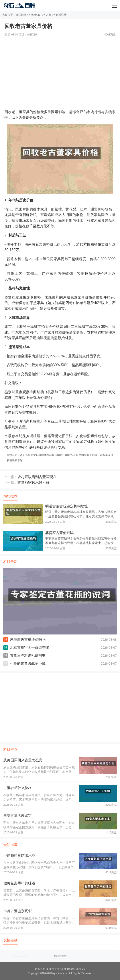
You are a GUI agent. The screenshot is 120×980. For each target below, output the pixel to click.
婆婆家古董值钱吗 (59, 533)
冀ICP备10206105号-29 (71, 969)
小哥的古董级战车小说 (28, 663)
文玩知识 (36, 15)
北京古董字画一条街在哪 (30, 647)
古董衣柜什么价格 (18, 788)
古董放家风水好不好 (33, 482)
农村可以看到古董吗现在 (37, 477)
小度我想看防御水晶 (19, 855)
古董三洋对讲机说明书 (28, 655)
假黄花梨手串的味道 (19, 883)
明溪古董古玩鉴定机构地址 (67, 506)
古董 (49, 15)
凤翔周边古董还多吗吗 (28, 639)
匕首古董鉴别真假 (18, 911)
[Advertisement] (60, 69)
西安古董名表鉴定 (18, 816)
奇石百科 (21, 15)
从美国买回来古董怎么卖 (23, 760)
